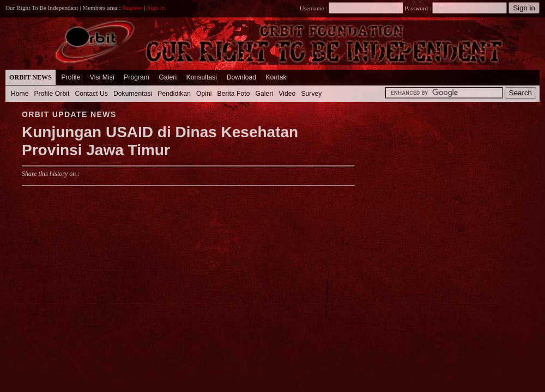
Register (132, 8)
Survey (311, 94)
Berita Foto (234, 94)
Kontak (276, 77)
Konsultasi (202, 77)
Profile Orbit (52, 94)
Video (287, 94)
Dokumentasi (133, 94)
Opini (204, 94)
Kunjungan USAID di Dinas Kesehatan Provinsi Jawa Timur (160, 141)
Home (20, 94)
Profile (71, 77)
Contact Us (91, 94)
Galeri (168, 77)
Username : (352, 8)
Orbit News (31, 77)
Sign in (156, 8)
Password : (418, 8)
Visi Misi (102, 77)
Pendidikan (174, 94)
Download (241, 77)
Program (137, 77)
